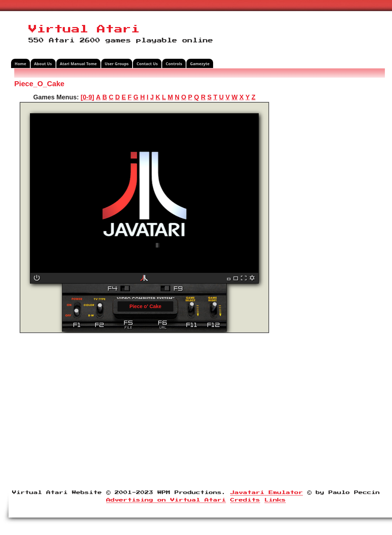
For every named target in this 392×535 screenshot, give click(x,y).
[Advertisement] (330, 187)
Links (275, 500)
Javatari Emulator (267, 493)
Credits (245, 500)
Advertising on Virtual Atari (166, 500)
